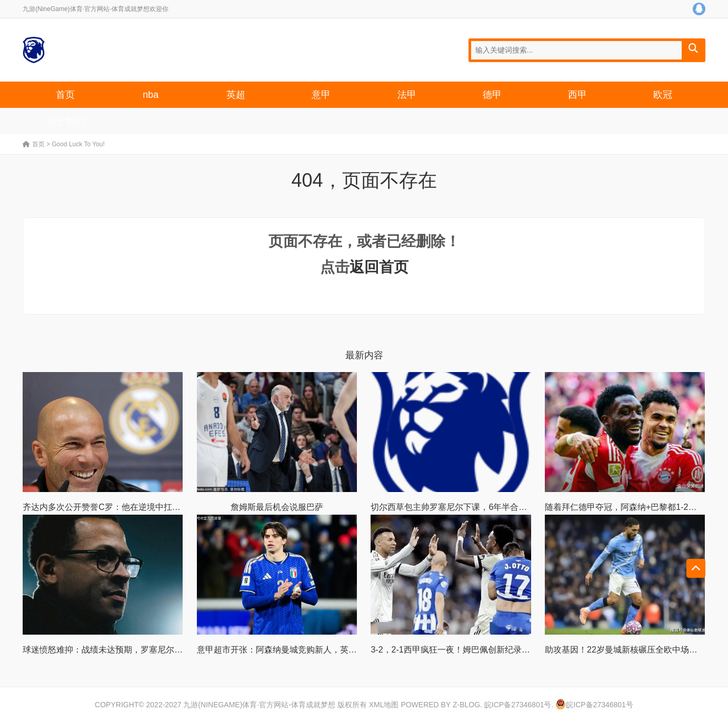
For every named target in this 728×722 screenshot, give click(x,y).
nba (151, 95)
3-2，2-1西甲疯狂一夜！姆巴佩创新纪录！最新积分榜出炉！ (484, 650)
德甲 (492, 95)
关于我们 (65, 121)
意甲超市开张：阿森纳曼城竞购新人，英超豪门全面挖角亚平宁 (315, 650)
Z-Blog (466, 705)
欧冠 (663, 95)
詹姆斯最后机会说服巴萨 (277, 507)
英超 (236, 95)
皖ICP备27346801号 (518, 705)
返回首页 (379, 267)
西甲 (577, 95)
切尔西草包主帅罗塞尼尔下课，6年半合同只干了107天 (473, 507)
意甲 (321, 95)
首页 (65, 95)
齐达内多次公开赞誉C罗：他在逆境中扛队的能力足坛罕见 (131, 507)
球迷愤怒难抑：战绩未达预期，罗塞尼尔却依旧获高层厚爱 (132, 650)
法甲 (407, 95)
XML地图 (384, 705)
